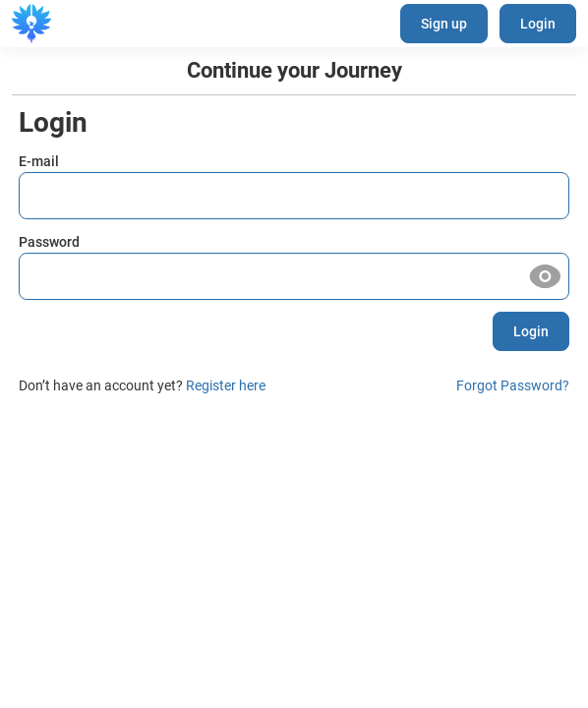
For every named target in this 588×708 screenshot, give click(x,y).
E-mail (39, 161)
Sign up (444, 24)
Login (538, 24)
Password (49, 242)
